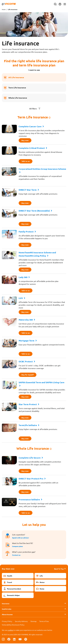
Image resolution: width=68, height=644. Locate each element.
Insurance (6, 604)
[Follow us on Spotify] (26, 640)
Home (4, 9)
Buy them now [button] (8, 569)
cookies (10, 631)
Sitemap (33, 622)
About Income (7, 615)
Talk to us (26, 161)
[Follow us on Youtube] (20, 640)
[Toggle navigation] (65, 4)
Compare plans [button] (18, 547)
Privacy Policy (7, 622)
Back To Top (60, 569)
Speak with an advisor (21, 538)
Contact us (16, 556)
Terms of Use (44, 622)
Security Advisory (21, 622)
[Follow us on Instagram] (3, 640)
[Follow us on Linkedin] (14, 640)
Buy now (25, 140)
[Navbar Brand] (9, 4)
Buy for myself (28, 375)
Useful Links (7, 610)
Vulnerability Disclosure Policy (13, 625)
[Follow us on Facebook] (9, 640)
